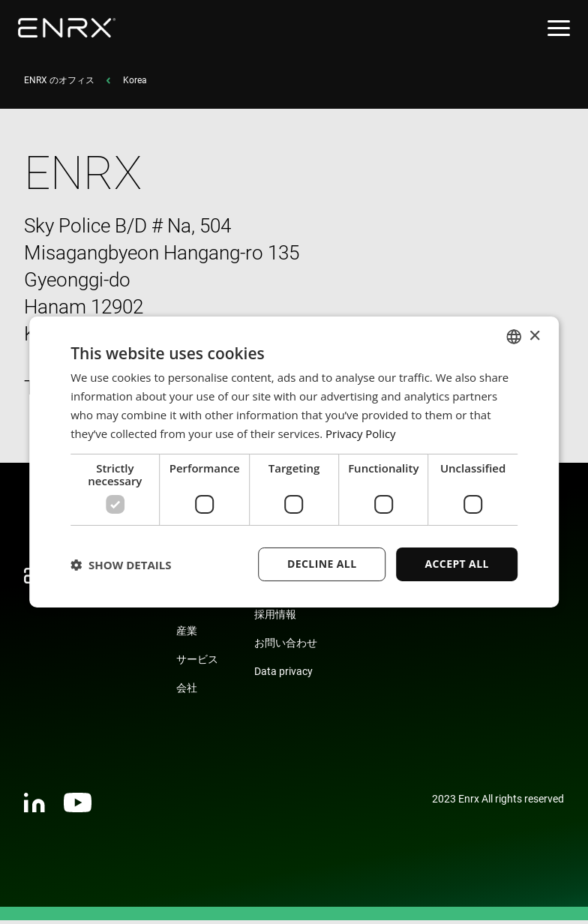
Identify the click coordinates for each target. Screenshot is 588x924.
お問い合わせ (286, 646)
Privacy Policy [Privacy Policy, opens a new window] (361, 433)
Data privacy (283, 675)
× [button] (534, 336)
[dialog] (294, 462)
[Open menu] (559, 28)
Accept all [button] (456, 564)
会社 (187, 691)
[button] (121, 565)
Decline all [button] (322, 564)
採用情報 (275, 618)
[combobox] (514, 337)
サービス (197, 663)
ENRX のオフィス (59, 84)
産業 (187, 634)
